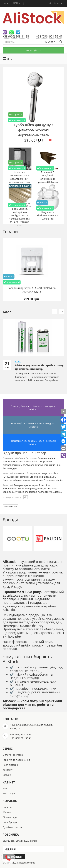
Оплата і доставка (13, 755)
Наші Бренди (10, 822)
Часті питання (11, 765)
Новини (7, 807)
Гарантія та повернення (16, 760)
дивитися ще (10, 506)
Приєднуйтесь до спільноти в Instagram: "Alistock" (34, 408)
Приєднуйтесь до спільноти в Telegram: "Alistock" (33, 425)
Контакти (8, 770)
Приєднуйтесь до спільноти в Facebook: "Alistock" (33, 443)
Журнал (7, 812)
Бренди (10, 520)
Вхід (5, 788)
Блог (7, 312)
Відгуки (7, 775)
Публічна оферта (12, 827)
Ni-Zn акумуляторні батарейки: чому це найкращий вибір (39, 367)
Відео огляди (10, 817)
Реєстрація (9, 793)
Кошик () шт (33, 50)
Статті (18, 362)
